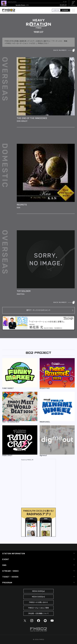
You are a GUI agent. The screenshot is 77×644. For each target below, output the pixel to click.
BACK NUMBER (60, 50)
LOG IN (56, 10)
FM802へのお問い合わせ (39, 602)
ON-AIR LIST (63, 5)
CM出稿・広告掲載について (39, 614)
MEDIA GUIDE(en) (38, 597)
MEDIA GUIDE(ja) (38, 591)
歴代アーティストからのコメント (38, 310)
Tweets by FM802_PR (27, 460)
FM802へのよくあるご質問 (38, 608)
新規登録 (65, 10)
